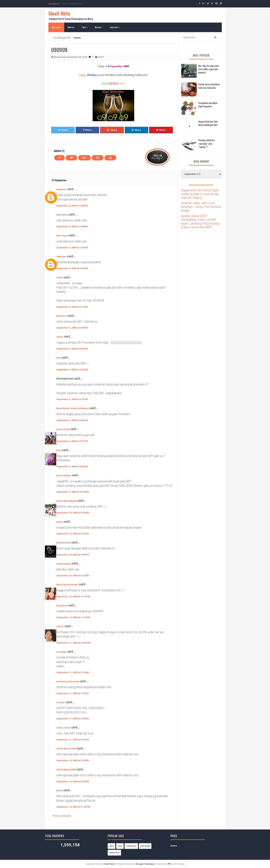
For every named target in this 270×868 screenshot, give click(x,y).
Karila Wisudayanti (67, 501)
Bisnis (99, 27)
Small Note (59, 13)
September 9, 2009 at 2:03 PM (72, 268)
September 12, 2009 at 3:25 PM (73, 760)
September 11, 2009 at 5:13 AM (73, 672)
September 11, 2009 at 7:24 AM (73, 693)
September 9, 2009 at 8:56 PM (72, 466)
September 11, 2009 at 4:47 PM (73, 740)
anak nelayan (64, 564)
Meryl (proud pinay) (67, 585)
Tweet (63, 130)
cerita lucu (131, 846)
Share (87, 130)
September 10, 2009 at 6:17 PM (73, 576)
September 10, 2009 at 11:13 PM (73, 597)
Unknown (61, 189)
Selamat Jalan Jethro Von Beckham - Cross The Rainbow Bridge (201, 207)
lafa (59, 358)
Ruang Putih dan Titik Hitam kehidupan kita (208, 123)
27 (93, 57)
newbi (60, 522)
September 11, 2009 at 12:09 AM (73, 643)
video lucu (114, 853)
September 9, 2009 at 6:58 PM (72, 420)
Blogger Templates (145, 864)
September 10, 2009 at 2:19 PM (73, 534)
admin (58, 151)
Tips (85, 27)
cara (120, 846)
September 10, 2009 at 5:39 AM (73, 513)
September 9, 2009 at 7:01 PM (72, 441)
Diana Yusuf (63, 429)
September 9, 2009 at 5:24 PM (72, 370)
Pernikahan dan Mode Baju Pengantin (208, 105)
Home (56, 27)
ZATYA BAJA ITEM (66, 749)
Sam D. (60, 626)
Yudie (59, 278)
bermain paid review (68, 681)
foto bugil (145, 846)
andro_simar (63, 728)
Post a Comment (62, 816)
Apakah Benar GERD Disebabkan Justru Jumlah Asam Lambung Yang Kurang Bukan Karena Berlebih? (200, 222)
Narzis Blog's (64, 475)
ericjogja (61, 652)
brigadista (62, 606)
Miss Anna (62, 215)
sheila (60, 337)
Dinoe (60, 790)
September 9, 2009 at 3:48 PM (72, 328)
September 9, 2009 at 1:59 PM (72, 248)
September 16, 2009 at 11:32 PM (73, 807)
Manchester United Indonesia (73, 408)
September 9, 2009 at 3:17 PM (72, 307)
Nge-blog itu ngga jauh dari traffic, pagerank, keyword (208, 69)
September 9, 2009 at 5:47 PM (72, 399)
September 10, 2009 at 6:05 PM (73, 555)
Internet (115, 27)
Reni (59, 450)
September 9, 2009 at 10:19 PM (73, 492)
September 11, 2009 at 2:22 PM (73, 719)
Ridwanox (62, 316)
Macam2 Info (64, 543)
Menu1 (71, 27)
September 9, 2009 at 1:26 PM (72, 206)
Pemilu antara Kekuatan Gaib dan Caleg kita (209, 86)
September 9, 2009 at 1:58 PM (72, 227)
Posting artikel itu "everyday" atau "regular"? (206, 143)
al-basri (61, 702)
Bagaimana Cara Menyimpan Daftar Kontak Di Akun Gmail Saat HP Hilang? (200, 194)
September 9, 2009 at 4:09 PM (72, 349)
